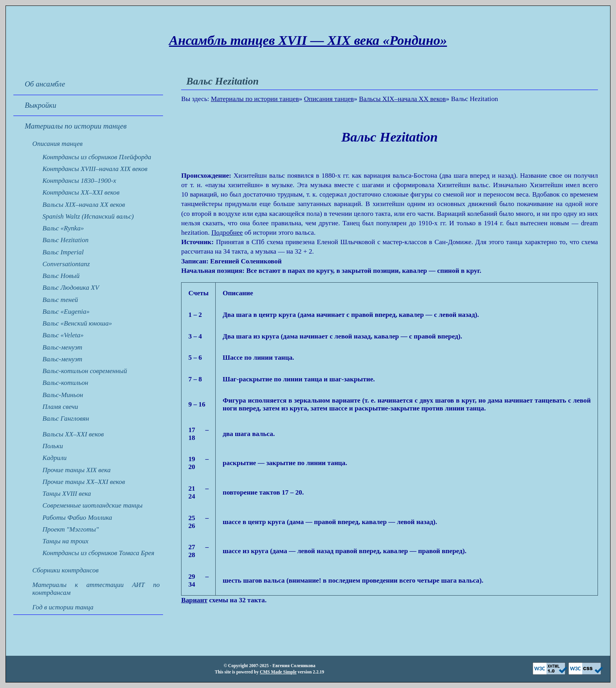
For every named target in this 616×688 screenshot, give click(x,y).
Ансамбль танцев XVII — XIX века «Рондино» (308, 40)
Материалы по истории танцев (255, 99)
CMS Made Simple (278, 672)
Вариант (194, 600)
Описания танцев (329, 99)
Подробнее (227, 233)
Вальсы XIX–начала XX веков (402, 99)
